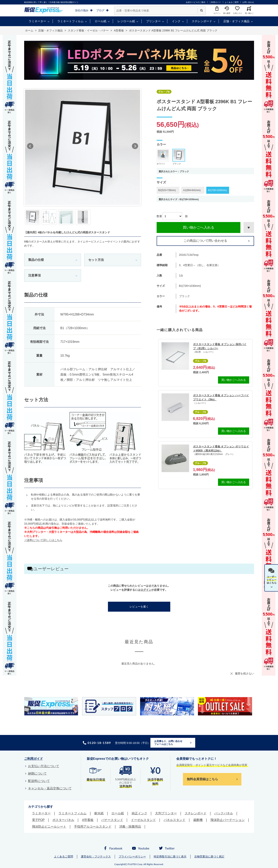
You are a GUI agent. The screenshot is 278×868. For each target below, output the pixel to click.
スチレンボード (202, 21)
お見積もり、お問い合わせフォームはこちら (168, 743)
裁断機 (198, 820)
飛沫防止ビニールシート (49, 827)
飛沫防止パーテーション (228, 820)
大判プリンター (166, 813)
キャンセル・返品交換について (50, 788)
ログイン (146, 590)
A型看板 (88, 820)
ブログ (100, 10)
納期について (37, 773)
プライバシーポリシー (132, 856)
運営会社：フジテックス (96, 856)
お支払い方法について (44, 766)
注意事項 (34, 275)
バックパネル (224, 813)
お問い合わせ (248, 2)
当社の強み (82, 10)
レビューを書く (139, 607)
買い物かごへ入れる (199, 227)
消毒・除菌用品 (130, 827)
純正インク (139, 813)
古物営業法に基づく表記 (209, 856)
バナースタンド (112, 820)
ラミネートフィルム (70, 21)
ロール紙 (101, 21)
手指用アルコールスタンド (93, 827)
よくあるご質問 (232, 2)
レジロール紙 (126, 21)
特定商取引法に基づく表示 (170, 856)
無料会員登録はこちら (202, 779)
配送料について (39, 781)
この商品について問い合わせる (205, 241)
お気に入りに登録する (249, 227)
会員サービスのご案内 (196, 2)
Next (135, 146)
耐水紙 (99, 813)
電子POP (38, 820)
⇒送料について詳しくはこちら (43, 540)
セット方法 (96, 260)
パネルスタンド (175, 820)
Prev (30, 146)
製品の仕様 (36, 260)
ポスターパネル (63, 820)
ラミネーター (37, 21)
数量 (159, 216)
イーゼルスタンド (143, 820)
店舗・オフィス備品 (236, 21)
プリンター (153, 21)
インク (176, 21)
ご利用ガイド (215, 2)
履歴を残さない (244, 673)
